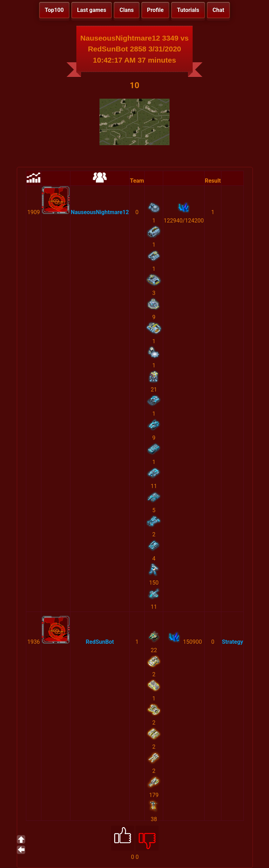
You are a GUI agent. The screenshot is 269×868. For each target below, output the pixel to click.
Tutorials (188, 10)
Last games (92, 10)
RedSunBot (100, 642)
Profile (156, 10)
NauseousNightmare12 (100, 212)
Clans (126, 10)
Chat (218, 10)
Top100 (54, 10)
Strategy (232, 642)
